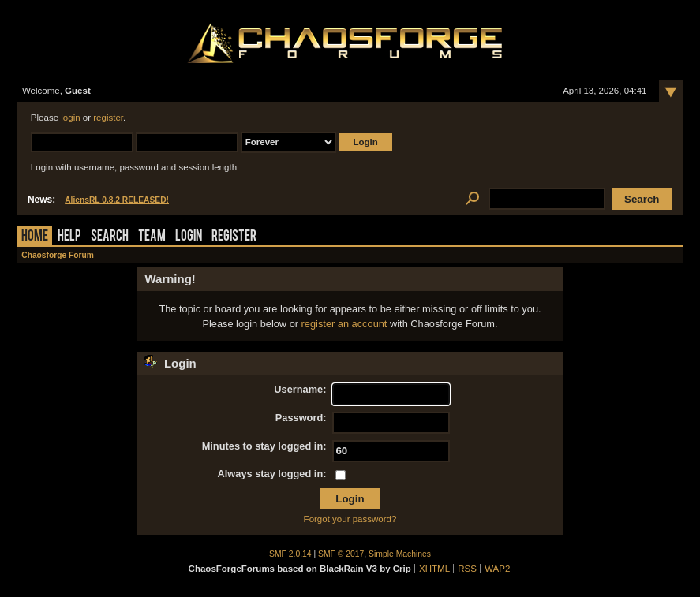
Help (69, 237)
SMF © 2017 (341, 554)
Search (110, 237)
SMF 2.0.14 (290, 554)
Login (189, 237)
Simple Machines (400, 554)
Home (35, 237)
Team (152, 237)
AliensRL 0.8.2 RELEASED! (117, 200)
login (70, 118)
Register (234, 237)
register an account (344, 324)
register (108, 118)
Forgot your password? (350, 519)
